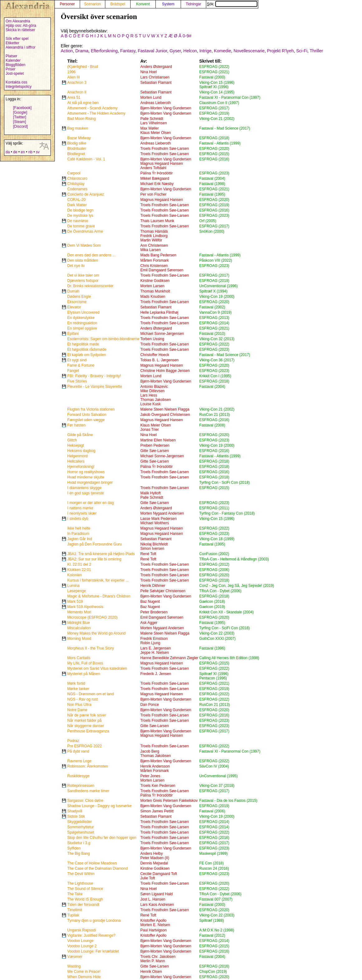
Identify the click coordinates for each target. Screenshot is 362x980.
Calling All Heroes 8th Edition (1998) (229, 658)
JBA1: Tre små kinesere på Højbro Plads (101, 554)
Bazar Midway (79, 138)
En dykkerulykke (81, 318)
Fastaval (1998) (212, 184)
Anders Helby (151, 854)
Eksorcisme (77, 302)
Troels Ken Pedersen (158, 786)
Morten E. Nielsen (155, 925)
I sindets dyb (78, 519)
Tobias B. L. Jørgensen (159, 360)
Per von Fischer (153, 194)
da (8, 152)
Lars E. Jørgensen (155, 648)
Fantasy (128, 51)
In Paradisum (78, 534)
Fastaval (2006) (212, 811)
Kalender (13, 60)
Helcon (190, 51)
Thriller (316, 51)
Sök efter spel (17, 39)
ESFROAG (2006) (214, 570)
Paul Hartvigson (153, 930)
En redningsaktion (82, 323)
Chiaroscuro (77, 178)
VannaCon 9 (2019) (216, 312)
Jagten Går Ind (80, 539)
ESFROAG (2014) (214, 323)
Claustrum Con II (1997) (219, 103)
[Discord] (20, 126)
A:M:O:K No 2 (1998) (217, 930)
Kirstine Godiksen (155, 281)
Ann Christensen (154, 245)
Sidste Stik (76, 816)
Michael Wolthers (155, 523)
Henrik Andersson (155, 766)
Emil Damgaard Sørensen (162, 270)
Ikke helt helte (79, 528)
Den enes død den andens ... (91, 255)
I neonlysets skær (82, 513)
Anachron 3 (77, 83)
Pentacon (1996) (213, 678)
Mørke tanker (78, 689)
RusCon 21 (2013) (215, 415)
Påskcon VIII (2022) (216, 260)
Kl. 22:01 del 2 (79, 564)
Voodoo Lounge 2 (82, 946)
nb (30, 152)
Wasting (74, 966)
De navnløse (78, 221)
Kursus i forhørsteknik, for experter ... (98, 580)
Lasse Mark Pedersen (158, 519)
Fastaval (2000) (212, 77)
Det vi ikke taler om (83, 275)
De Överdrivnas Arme (85, 231)
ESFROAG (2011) (214, 508)
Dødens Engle (79, 297)
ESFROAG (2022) (214, 67)
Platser (11, 56)
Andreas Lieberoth (155, 103)
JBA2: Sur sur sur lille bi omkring (94, 559)
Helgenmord (77, 456)
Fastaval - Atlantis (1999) (220, 143)
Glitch (72, 440)
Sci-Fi (302, 51)
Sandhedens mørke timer (88, 791)
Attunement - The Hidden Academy (96, 113)
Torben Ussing (152, 339)
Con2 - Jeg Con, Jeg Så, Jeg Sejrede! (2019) (237, 586)
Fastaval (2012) (212, 935)
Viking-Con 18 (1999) (217, 539)
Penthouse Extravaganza (88, 731)
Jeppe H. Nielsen (154, 653)
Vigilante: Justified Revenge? (91, 935)
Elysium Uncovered (83, 312)
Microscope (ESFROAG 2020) (92, 617)
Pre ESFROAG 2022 (85, 746)
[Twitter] (20, 117)
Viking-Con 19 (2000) (217, 297)
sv (38, 152)
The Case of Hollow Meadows (92, 863)
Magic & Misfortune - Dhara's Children (99, 596)
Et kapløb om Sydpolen (87, 355)
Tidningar (193, 4)
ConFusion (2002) (214, 554)
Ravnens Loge (79, 761)
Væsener (75, 957)
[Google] (20, 112)
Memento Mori (79, 612)
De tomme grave (81, 226)
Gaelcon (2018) (212, 602)
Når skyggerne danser (86, 726)
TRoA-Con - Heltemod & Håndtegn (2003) (234, 559)
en (23, 152)
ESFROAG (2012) (214, 564)
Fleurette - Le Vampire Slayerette (95, 387)
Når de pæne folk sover (87, 715)
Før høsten (76, 425)
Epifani (73, 334)
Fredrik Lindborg (154, 236)
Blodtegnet (76, 154)
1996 (71, 72)
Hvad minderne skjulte (86, 477)
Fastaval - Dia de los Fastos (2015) (229, 801)
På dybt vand (78, 751)
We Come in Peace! (84, 972)
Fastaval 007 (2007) (216, 899)
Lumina (73, 586)
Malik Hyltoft (150, 493)
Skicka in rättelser (20, 30)
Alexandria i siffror (21, 47)
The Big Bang (79, 854)
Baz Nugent (150, 602)
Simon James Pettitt (157, 811)
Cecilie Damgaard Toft (159, 874)
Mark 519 (75, 602)
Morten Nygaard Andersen (162, 513)
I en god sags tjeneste (86, 493)
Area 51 (74, 98)
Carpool (74, 173)
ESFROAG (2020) (214, 149)
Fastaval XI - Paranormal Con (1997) (230, 98)
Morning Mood (79, 639)
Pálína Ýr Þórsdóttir (156, 173)
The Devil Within (81, 874)
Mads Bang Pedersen (158, 255)
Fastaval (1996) (212, 648)
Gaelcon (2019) (212, 607)
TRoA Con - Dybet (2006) (220, 591)
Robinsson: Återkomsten (88, 766)
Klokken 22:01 (79, 570)
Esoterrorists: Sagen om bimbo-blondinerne (103, 339)
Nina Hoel (148, 72)
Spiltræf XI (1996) (214, 87)
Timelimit (75, 910)
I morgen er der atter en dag (90, 503)
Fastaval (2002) (212, 307)
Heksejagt (76, 445)
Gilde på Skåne (80, 435)
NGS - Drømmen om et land (90, 694)
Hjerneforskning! (81, 467)
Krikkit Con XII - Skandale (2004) (227, 612)
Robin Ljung (150, 643)
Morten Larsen (152, 286)
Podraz (73, 741)
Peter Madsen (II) (155, 858)
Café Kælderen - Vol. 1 (86, 159)
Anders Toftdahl (153, 168)
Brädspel (118, 4)
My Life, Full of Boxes (85, 663)
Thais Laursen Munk (157, 221)
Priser (10, 69)
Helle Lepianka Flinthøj (159, 312)
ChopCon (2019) (213, 972)
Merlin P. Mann (152, 961)
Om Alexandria (18, 21)
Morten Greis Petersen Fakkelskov (169, 801)
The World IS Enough (85, 899)
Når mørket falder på (84, 721)
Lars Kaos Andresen (157, 905)
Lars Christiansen (155, 77)
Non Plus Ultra (79, 705)
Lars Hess (149, 395)
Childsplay (76, 184)
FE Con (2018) (212, 863)
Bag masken (78, 128)
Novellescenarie (249, 51)
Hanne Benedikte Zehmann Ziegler (169, 658)
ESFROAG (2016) (214, 159)
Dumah (73, 291)
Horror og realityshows (86, 472)
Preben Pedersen (155, 445)
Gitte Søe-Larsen (154, 451)
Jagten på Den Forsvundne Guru (95, 544)
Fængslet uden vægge (86, 420)
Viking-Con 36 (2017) (217, 360)
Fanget (73, 371)
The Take (75, 894)
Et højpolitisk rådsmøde (87, 350)
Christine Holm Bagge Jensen (165, 371)
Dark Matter (77, 205)
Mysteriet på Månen (84, 674)
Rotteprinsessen (81, 786)
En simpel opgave (82, 328)
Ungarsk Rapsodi (82, 930)
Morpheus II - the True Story (90, 648)
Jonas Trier (149, 430)
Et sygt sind (77, 360)
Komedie (223, 51)
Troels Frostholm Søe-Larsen (164, 149)
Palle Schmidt (152, 119)
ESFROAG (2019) (214, 113)
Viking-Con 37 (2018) (217, 786)
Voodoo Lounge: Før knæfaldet (93, 951)
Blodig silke (77, 143)
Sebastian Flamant (156, 83)
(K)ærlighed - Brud (83, 67)
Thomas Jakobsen (155, 400)
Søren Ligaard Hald (156, 894)
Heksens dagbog (81, 451)
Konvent (143, 4)
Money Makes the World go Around (96, 633)
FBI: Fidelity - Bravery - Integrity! (94, 376)
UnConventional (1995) (219, 776)
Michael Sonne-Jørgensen (162, 334)
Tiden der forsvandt (83, 905)
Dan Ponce (149, 705)
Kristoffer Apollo (153, 921)
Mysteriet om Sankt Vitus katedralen (97, 668)
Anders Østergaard (156, 67)
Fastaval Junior (152, 51)
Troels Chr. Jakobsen (158, 957)
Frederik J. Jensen (156, 674)
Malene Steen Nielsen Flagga (165, 409)
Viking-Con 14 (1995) (217, 92)
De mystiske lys (80, 216)
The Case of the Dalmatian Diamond (98, 868)
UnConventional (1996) (219, 286)
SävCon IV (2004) (214, 766)
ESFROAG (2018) (214, 138)
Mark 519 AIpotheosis (85, 607)
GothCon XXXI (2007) (218, 639)
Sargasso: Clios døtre (85, 801)
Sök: (232, 4)
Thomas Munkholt (155, 291)
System (168, 4)
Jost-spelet (15, 74)
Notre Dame (77, 710)
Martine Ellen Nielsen (158, 440)
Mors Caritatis (79, 658)
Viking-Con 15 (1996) (217, 83)
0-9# (187, 36)
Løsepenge (77, 591)
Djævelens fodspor (83, 281)
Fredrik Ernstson (154, 639)
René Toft (148, 554)
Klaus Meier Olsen (155, 133)
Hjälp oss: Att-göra (21, 26)
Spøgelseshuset (81, 832)
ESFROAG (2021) (214, 72)
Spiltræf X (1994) (214, 291)
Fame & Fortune (81, 365)
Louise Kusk (150, 404)
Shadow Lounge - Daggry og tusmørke (99, 806)
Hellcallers (76, 461)
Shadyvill (75, 811)
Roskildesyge (78, 776)
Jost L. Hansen (153, 899)
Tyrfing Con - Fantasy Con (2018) (227, 513)
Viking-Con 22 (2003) (217, 633)
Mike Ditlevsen (152, 391)
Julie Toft (148, 878)
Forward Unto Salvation (87, 415)
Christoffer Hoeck (155, 355)
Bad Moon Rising (81, 119)
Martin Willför (151, 240)
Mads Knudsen (153, 297)
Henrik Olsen (151, 972)
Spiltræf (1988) (212, 921)
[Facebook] (22, 108)
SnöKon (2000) (212, 231)
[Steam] (19, 122)
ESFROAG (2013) (214, 318)
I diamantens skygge (84, 488)
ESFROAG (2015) (214, 154)
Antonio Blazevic (154, 387)
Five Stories (77, 381)
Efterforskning (104, 51)
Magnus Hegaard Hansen (162, 164)
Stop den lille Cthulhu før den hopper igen (102, 838)
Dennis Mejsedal (154, 863)
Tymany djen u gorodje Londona (94, 921)
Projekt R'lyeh (280, 51)
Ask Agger (149, 623)
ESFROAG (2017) (214, 108)
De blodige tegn (80, 210)
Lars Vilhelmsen (153, 123)
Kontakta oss (16, 82)
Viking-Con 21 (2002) (217, 119)
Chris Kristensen (154, 266)
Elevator (74, 307)
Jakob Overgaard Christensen (165, 415)
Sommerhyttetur (81, 827)
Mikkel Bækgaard (155, 178)
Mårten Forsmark (154, 260)
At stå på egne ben (83, 103)
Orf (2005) (208, 221)
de (15, 152)
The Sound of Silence (85, 889)
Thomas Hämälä (154, 231)
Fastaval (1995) (212, 194)
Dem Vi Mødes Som (84, 245)
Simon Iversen (152, 549)
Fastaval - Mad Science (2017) (225, 128)
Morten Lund (151, 98)
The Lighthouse (80, 883)
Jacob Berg (150, 751)
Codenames (77, 189)
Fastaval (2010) (212, 334)
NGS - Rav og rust (83, 699)
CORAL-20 (76, 200)
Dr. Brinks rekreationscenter (90, 286)
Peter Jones (150, 776)
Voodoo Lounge (80, 941)
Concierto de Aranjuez (86, 194)
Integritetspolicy (19, 87)
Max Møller (149, 128)
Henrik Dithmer (153, 586)
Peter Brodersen (154, 612)
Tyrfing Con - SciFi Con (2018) (225, 483)
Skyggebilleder (80, 822)
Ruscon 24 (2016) (214, 868)
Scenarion (93, 4)
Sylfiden (74, 848)
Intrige (205, 51)
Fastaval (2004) (212, 178)
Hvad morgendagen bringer (90, 483)
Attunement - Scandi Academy (92, 108)
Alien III (74, 77)
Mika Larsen (150, 250)
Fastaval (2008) (212, 425)
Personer (67, 4)
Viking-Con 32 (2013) (217, 339)
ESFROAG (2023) (214, 173)
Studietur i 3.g (79, 843)
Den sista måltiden (83, 260)
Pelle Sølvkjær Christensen (163, 591)
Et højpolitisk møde (83, 344)
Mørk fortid (76, 683)
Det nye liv (76, 266)
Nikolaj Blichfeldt (154, 544)
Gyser (175, 51)
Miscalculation (79, 628)
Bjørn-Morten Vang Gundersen (166, 108)
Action (67, 51)
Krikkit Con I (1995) (215, 376)
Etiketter (12, 43)
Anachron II (77, 92)
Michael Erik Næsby (157, 184)
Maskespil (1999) (214, 854)
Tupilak (73, 915)
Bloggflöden (15, 65)
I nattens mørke (80, 508)
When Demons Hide (84, 977)
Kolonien (75, 575)
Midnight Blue (79, 623)
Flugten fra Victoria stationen (91, 409)
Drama (82, 51)
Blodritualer (77, 149)
